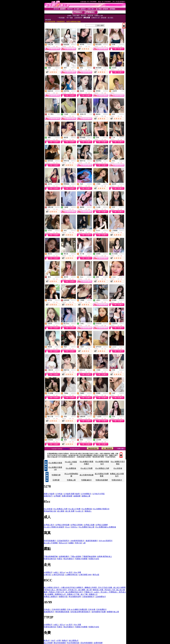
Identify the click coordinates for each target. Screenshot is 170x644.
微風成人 (88, 511)
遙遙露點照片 (49, 612)
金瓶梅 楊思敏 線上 (105, 556)
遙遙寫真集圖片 (92, 541)
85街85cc (74, 527)
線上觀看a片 (74, 640)
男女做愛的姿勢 (75, 597)
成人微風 (61, 511)
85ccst (67, 527)
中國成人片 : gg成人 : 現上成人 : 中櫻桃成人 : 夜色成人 (105, 592)
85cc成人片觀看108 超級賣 (54, 527)
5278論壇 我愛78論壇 (72, 494)
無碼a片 (65, 640)
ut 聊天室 (47, 575)
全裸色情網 (98, 643)
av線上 (56, 572)
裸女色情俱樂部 (60, 643)
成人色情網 (48, 643)
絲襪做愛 (77, 496)
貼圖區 (71, 543)
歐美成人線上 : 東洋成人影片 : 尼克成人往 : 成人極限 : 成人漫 (68, 590)
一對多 (122, 91)
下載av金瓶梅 (76, 556)
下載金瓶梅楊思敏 (51, 556)
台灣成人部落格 (77, 525)
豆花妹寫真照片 (63, 541)
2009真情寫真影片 (77, 541)
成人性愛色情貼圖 (87, 475)
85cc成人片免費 (87, 468)
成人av (63, 572)
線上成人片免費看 (51, 543)
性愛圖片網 (56, 475)
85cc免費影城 (71, 468)
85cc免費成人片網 (102, 468)
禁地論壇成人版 (50, 511)
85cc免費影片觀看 (55, 463)
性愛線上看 (71, 480)
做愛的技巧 (48, 496)
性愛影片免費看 (81, 559)
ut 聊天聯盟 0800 (85, 575)
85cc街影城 (118, 468)
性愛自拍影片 (117, 480)
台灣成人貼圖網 (102, 525)
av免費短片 (48, 572)
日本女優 (92, 609)
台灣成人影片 (49, 525)
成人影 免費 (70, 511)
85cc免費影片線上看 (87, 527)
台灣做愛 (57, 496)
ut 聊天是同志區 (58, 575)
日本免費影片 (101, 609)
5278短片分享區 (99, 494)
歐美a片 (47, 640)
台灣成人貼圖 (89, 525)
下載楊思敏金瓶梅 (89, 556)
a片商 (59, 640)
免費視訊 (57, 45)
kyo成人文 (80, 511)
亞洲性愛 (56, 480)
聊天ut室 (96, 575)
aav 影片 (69, 572)
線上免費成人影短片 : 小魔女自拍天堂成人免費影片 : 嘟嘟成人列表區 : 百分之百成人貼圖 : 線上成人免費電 (85, 587)
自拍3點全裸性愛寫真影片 (80, 612)
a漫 (84, 543)
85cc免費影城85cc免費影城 (106, 527)
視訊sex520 (63, 543)
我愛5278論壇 (49, 494)
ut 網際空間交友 (71, 575)
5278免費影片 (86, 494)
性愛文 (60, 559)
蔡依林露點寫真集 (62, 612)
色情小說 (78, 543)
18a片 (53, 640)
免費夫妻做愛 (67, 496)
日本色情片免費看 (59, 609)
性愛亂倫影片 (87, 480)
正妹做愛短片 (101, 597)
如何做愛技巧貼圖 (99, 612)
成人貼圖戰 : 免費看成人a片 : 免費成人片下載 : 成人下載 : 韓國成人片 (71, 594)
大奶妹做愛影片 (88, 597)
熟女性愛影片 (69, 559)
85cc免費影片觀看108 (101, 509)
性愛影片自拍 (94, 559)
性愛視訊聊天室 (50, 559)
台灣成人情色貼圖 (62, 525)
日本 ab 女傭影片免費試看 (77, 609)
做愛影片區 (63, 597)
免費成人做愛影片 (51, 597)
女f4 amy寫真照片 (106, 541)
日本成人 (47, 609)
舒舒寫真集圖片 (50, 541)
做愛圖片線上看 (113, 612)
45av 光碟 (77, 572)
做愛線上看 (86, 496)
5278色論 (59, 494)
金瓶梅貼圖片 (64, 556)
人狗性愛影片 (66, 449)
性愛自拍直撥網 (102, 480)
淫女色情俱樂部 (87, 643)
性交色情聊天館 (73, 643)
